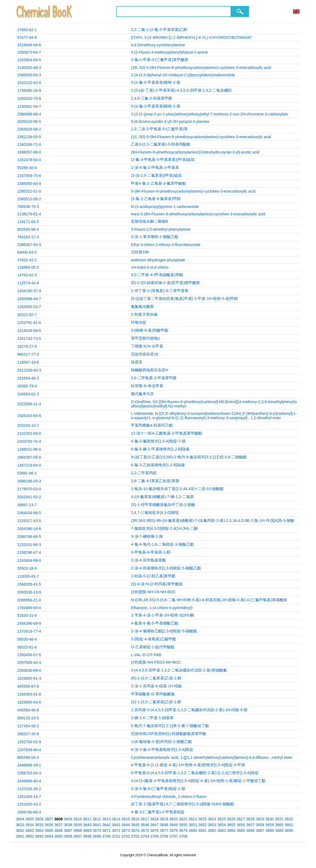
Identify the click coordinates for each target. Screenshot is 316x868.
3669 (87, 831)
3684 (231, 831)
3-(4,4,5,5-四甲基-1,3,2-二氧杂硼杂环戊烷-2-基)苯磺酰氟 (179, 670)
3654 (222, 825)
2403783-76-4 (29, 441)
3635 (39, 825)
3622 (193, 819)
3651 (193, 825)
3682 (212, 831)
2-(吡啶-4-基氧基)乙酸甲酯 (153, 639)
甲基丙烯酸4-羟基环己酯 (152, 425)
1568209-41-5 (29, 584)
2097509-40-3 (29, 662)
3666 (58, 831)
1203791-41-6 (29, 323)
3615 (126, 819)
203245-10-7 (28, 426)
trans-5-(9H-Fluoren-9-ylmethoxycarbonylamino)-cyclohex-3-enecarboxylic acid (198, 214)
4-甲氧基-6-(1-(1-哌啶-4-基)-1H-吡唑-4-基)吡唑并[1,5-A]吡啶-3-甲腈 (188, 765)
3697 (78, 836)
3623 (202, 819)
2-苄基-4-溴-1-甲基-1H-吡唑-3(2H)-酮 (162, 615)
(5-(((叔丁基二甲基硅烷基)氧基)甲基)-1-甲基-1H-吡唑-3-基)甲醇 (184, 299)
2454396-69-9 (29, 623)
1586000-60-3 (29, 75)
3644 (126, 825)
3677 (164, 831)
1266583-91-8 (29, 694)
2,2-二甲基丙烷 (144, 473)
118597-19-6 (28, 362)
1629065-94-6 (29, 702)
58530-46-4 (27, 639)
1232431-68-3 (29, 545)
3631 (279, 819)
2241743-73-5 (29, 338)
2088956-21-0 (29, 600)
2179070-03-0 (29, 489)
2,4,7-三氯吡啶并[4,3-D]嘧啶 (155, 513)
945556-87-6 (28, 686)
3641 (97, 825)
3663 (30, 831)
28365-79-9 (27, 386)
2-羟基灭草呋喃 (144, 314)
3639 (78, 825)
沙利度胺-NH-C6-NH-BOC (153, 592)
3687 (260, 831)
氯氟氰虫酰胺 (142, 306)
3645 (135, 825)
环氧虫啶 (139, 322)
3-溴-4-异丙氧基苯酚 (148, 560)
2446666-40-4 (29, 781)
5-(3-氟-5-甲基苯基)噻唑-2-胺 (156, 82)
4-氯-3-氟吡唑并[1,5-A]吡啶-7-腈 (158, 441)
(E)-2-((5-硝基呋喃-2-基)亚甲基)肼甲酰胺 (165, 283)
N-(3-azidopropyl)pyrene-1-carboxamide (165, 207)
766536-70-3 (28, 207)
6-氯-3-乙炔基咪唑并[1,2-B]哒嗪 (158, 465)
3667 (68, 831)
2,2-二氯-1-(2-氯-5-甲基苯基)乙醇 (159, 30)
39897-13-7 (27, 505)
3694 (49, 836)
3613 (106, 819)
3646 (145, 825)
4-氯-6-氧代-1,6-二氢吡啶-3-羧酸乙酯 (162, 544)
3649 (173, 825)
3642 (106, 825)
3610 (78, 819)
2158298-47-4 (29, 552)
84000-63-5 (27, 252)
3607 (49, 819)
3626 (231, 819)
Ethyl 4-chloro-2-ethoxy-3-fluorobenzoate (166, 245)
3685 (241, 831)
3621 (183, 819)
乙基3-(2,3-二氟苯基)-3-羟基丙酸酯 (161, 144)
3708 (183, 836)
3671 (106, 831)
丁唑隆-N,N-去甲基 (147, 346)
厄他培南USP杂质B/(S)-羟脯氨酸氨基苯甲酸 (169, 734)
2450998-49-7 (29, 299)
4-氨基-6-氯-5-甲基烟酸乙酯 (155, 623)
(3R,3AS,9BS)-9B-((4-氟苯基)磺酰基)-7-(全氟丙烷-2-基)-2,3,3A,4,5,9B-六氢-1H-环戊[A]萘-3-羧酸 (213, 520)
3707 (173, 836)
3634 (30, 825)
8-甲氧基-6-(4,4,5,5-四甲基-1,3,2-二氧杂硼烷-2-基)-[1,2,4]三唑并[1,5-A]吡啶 (195, 773)
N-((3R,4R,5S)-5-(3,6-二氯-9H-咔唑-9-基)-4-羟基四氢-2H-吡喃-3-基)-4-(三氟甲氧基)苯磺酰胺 (209, 600)
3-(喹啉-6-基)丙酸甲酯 (150, 330)
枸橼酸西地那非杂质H (150, 370)
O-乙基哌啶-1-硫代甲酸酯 (153, 647)
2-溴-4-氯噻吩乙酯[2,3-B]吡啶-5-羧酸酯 (164, 631)
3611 (87, 819)
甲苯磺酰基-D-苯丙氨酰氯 (153, 694)
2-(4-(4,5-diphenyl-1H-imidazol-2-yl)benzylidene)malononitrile (183, 75)
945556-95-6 (28, 710)
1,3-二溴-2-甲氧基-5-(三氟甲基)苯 (159, 129)
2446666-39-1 (29, 765)
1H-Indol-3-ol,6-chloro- (150, 267)
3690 (289, 831)
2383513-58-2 (29, 199)
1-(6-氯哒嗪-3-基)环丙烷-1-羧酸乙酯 (161, 742)
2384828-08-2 (29, 129)
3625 (222, 819)
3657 (250, 825)
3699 (97, 836)
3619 (164, 819)
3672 (116, 831)
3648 (164, 825)
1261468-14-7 (29, 797)
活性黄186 (140, 252)
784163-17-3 (28, 237)
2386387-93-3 (29, 245)
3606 (39, 819)
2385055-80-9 (29, 184)
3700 (106, 836)
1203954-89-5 (29, 60)
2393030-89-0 (29, 670)
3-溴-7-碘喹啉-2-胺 (147, 536)
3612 (97, 819)
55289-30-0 (27, 168)
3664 (39, 831)
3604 (20, 819)
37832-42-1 (27, 260)
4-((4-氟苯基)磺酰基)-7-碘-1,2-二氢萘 (162, 497)
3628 (250, 819)
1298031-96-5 (29, 449)
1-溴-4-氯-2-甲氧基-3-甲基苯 (155, 167)
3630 (270, 819)
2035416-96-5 (29, 121)
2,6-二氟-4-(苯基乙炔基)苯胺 (155, 481)
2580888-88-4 (29, 114)
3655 (231, 825)
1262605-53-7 (29, 307)
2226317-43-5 (29, 521)
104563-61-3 (28, 394)
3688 (270, 831)
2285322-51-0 (29, 191)
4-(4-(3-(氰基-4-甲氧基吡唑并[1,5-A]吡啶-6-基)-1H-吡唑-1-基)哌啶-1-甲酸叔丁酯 (198, 781)
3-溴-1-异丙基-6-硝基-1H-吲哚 (156, 686)
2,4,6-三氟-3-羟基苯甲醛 (152, 98)
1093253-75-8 (29, 99)
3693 (39, 836)
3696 (68, 836)
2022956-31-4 (29, 404)
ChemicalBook (45, 11)
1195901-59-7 (29, 106)
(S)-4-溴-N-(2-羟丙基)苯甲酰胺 (157, 584)
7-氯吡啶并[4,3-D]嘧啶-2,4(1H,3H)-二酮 (164, 528)
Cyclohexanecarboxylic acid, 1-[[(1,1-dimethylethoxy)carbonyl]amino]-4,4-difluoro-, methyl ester (212, 757)
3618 (154, 819)
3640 (87, 825)
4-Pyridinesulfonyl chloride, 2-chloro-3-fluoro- (169, 797)
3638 (68, 825)
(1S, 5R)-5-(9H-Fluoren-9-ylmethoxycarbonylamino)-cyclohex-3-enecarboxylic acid (201, 137)
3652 (202, 825)
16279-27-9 (27, 346)
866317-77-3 (28, 354)
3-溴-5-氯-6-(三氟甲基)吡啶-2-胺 (158, 789)
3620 (173, 819)
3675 (145, 831)
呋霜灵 (137, 362)
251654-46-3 (28, 378)
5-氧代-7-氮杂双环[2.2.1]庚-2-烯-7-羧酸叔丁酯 (170, 726)
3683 (222, 831)
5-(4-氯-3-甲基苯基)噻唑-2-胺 (156, 106)
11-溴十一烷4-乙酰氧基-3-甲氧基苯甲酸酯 (166, 433)
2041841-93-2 (29, 497)
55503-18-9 (27, 568)
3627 (241, 819)
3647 (154, 825)
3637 (58, 825)
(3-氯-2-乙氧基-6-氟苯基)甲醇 (156, 199)
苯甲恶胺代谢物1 (145, 338)
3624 (212, 819)
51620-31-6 (27, 615)
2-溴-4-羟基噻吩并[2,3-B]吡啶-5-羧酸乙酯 (166, 568)
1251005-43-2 (29, 804)
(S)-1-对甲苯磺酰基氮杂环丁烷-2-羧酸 (163, 505)
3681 (202, 831)
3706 (164, 836)
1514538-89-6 (29, 331)
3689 (279, 831)
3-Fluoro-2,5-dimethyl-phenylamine (161, 229)
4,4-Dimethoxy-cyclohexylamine (158, 45)
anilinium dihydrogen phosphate (158, 260)
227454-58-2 (28, 726)
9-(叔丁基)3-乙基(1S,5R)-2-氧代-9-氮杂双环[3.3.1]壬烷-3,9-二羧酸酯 (189, 457)
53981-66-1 (27, 473)
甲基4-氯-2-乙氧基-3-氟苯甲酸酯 (158, 183)
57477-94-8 (27, 37)
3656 (241, 825)
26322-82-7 (27, 315)
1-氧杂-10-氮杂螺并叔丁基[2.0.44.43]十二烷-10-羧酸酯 (177, 489)
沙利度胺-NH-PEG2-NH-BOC (156, 662)
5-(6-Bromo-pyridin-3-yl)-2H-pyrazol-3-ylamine (170, 121)
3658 (260, 825)
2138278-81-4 (29, 214)
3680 (193, 831)
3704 (145, 836)
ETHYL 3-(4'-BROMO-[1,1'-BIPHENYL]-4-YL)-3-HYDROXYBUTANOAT (191, 37)
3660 (279, 825)
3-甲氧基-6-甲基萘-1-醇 (151, 552)
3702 (126, 836)
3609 (68, 819)
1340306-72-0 (29, 144)
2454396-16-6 (29, 529)
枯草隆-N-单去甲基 (147, 386)
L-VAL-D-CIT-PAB (146, 655)
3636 (49, 825)
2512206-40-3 (29, 370)
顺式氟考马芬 (142, 394)
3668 (78, 831)
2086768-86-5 (29, 537)
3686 (250, 831)
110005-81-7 (28, 576)
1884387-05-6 (29, 457)
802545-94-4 (28, 229)
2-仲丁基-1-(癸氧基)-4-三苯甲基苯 (160, 291)
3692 (30, 836)
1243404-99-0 (29, 560)
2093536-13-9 (29, 592)
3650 (183, 825)
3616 (135, 819)
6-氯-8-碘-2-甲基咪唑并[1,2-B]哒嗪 (160, 449)
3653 (212, 825)
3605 (30, 819)
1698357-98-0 (29, 152)
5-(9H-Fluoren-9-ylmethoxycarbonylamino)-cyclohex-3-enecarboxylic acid (193, 191)
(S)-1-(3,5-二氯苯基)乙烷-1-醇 (156, 702)
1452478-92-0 (29, 160)
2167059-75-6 (29, 176)
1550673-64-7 (29, 52)
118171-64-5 (28, 222)
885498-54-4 (28, 757)
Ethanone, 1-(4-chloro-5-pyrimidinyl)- (162, 608)
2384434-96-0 (29, 513)
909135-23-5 (28, 718)
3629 (260, 819)
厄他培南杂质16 (145, 354)
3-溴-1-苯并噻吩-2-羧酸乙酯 (155, 237)
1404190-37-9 (29, 291)
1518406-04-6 (29, 45)
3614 (116, 819)
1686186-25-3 (29, 481)
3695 (58, 836)
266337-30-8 (28, 734)
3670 (97, 831)
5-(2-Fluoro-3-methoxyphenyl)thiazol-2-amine (169, 52)
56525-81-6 (27, 647)
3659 (270, 825)
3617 (145, 819)
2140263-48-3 (29, 68)
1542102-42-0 (29, 83)
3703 (135, 836)
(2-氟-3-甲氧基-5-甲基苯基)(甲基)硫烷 (163, 160)
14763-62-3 (27, 275)
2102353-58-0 (29, 433)
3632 (289, 819)
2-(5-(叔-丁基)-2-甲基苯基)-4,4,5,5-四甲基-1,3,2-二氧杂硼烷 (181, 90)
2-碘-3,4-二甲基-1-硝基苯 (152, 718)
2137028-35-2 (29, 789)
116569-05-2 (28, 267)
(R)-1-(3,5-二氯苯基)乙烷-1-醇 (156, 678)
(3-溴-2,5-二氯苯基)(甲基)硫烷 (156, 175)
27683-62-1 (27, 30)
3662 (20, 831)
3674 (135, 831)
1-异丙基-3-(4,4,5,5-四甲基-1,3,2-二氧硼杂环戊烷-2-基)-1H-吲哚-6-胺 (189, 710)
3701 (116, 836)
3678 (173, 831)
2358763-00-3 (29, 773)
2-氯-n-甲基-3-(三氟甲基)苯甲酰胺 (160, 60)
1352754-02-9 (29, 742)
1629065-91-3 (29, 678)
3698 (87, 836)
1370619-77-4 (29, 631)
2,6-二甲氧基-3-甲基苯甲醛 (154, 378)
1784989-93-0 (29, 608)
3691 (20, 836)
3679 (183, 831)
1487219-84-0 (29, 465)
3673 (126, 831)
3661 (289, 825)
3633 (20, 825)
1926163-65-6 (29, 416)
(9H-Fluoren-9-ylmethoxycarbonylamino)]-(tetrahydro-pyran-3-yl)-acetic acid (195, 152)
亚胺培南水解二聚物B (149, 221)
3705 (154, 836)
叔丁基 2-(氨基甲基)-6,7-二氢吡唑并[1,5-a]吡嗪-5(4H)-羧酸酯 (182, 804)
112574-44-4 (28, 283)
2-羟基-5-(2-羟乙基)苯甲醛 (153, 576)
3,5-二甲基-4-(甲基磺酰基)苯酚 (157, 275)
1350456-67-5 (29, 655)
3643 (116, 825)
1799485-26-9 (29, 91)
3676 (154, 831)
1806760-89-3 (29, 812)
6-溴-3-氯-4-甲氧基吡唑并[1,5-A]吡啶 (162, 750)
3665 (49, 831)
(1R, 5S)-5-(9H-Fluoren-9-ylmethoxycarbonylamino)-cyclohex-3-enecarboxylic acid (201, 68)
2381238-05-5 (29, 137)
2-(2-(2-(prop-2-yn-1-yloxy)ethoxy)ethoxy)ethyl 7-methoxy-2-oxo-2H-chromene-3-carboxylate (209, 114)
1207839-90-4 (29, 750)
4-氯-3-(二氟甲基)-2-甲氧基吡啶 (158, 812)
